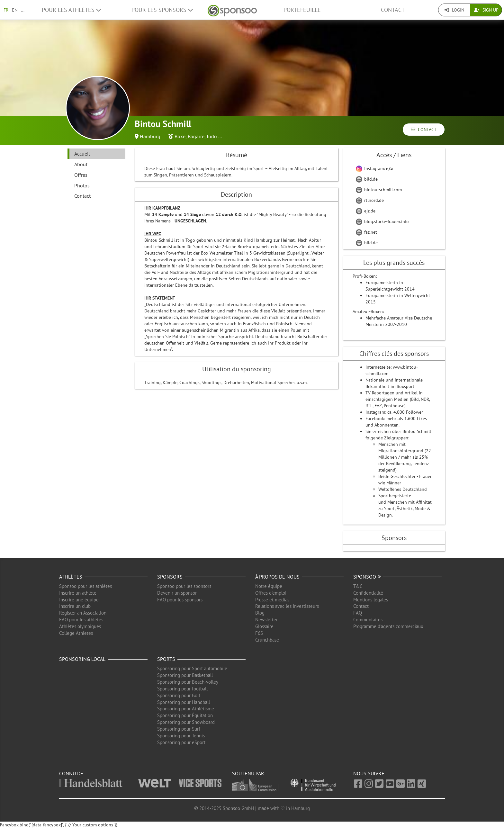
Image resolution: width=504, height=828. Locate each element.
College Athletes (76, 633)
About (81, 164)
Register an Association (83, 613)
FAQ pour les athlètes (81, 620)
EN (15, 10)
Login (454, 10)
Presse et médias (272, 600)
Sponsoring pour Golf (179, 695)
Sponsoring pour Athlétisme (186, 709)
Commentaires (368, 620)
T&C (358, 586)
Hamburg (150, 136)
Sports (166, 659)
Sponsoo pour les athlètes (85, 586)
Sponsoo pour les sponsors (184, 586)
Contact (393, 10)
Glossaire (264, 626)
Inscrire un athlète (78, 593)
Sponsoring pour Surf (179, 729)
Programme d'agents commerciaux (388, 626)
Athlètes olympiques (80, 626)
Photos (82, 185)
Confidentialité (368, 593)
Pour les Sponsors (162, 10)
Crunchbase (267, 640)
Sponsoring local (82, 659)
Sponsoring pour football (182, 689)
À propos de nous (277, 577)
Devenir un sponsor (177, 593)
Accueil (82, 154)
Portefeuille (302, 10)
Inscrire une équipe (79, 600)
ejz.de (366, 211)
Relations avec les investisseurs (287, 606)
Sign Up (486, 10)
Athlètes (71, 577)
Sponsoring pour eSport (181, 742)
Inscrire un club (75, 606)
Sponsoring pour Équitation (185, 715)
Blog (260, 613)
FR (6, 10)
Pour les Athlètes (71, 10)
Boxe (180, 136)
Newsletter (266, 620)
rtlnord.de (370, 200)
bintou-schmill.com (379, 190)
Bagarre (196, 136)
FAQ (358, 613)
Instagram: (374, 168)
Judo (212, 136)
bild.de (367, 179)
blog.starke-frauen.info (382, 221)
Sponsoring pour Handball (184, 702)
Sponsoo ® (367, 577)
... (23, 10)
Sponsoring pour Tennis (181, 736)
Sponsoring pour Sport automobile (192, 668)
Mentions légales (371, 600)
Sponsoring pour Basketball (185, 675)
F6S (259, 633)
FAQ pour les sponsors (180, 600)
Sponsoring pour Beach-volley (188, 682)
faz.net (366, 232)
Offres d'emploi (271, 593)
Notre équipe (269, 586)
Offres (81, 175)
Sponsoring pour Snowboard (186, 722)
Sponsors (170, 577)
